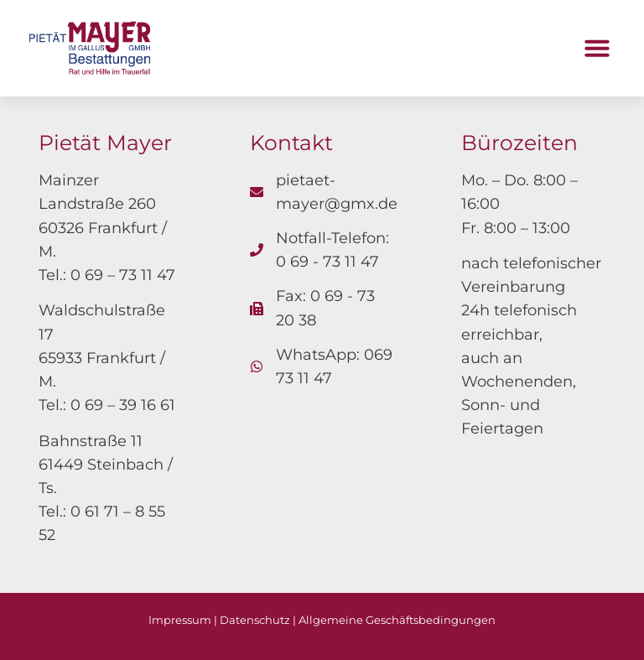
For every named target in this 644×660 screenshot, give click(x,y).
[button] (597, 48)
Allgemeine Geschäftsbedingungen (397, 620)
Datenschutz (255, 620)
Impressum (180, 620)
